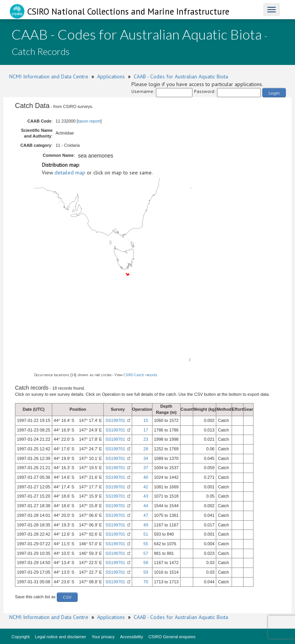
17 (146, 430)
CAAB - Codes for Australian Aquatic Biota (181, 76)
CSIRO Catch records (140, 375)
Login (274, 93)
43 (146, 496)
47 (146, 515)
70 (146, 582)
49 (146, 525)
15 (146, 420)
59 (146, 572)
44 (146, 506)
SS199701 (115, 420)
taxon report (89, 121)
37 (146, 468)
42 (146, 487)
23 (146, 439)
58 (146, 563)
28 (146, 449)
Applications (111, 76)
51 (146, 534)
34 (146, 458)
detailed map (70, 173)
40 (146, 477)
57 (146, 553)
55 (146, 544)
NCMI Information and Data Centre (49, 76)
